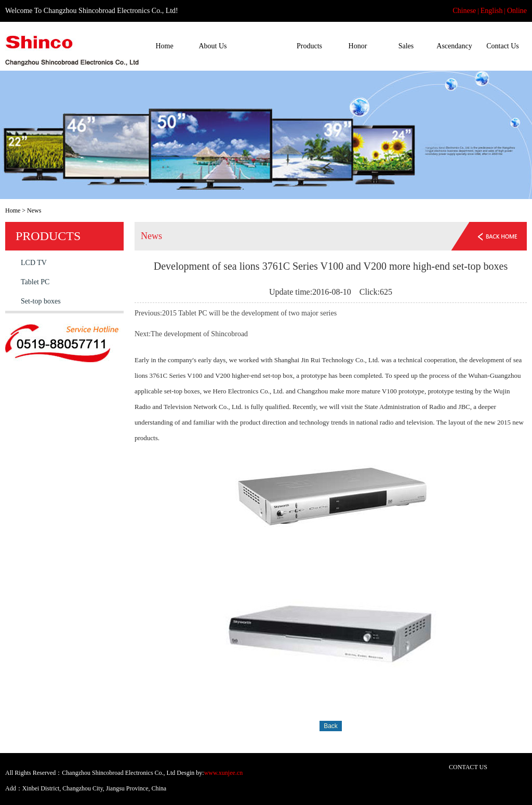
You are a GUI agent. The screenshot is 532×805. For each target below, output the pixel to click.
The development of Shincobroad (199, 334)
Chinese (464, 11)
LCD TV (34, 263)
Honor (358, 46)
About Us (212, 46)
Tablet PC (35, 282)
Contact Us (503, 46)
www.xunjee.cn (224, 773)
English (492, 11)
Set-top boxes (41, 301)
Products (309, 46)
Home (164, 46)
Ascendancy (454, 46)
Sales (406, 46)
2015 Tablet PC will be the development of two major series (249, 313)
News (261, 46)
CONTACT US (468, 767)
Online (517, 11)
